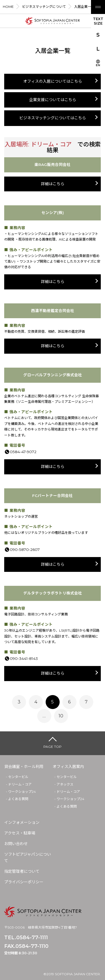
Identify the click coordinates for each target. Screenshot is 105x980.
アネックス (65, 784)
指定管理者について (22, 871)
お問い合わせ (16, 844)
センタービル (18, 777)
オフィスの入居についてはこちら (53, 81)
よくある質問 (18, 799)
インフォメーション (22, 822)
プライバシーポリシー (24, 882)
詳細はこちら (53, 184)
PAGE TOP (53, 747)
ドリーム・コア (20, 784)
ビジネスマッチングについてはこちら (53, 118)
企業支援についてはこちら (53, 100)
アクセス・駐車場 (20, 833)
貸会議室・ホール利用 (24, 767)
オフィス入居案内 (68, 767)
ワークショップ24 (22, 792)
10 (61, 716)
